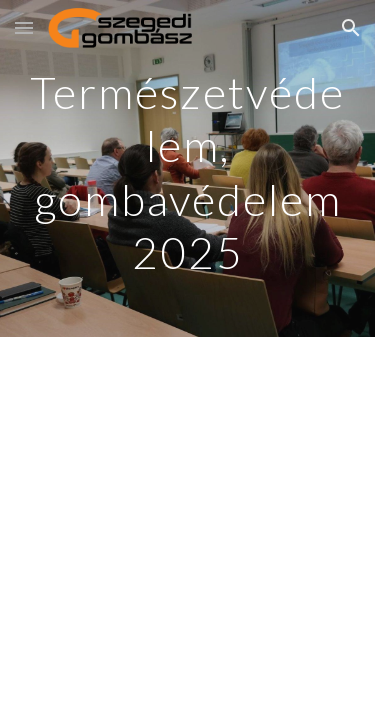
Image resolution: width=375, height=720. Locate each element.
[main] (188, 168)
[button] (24, 27)
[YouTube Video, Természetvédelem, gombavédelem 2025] (188, 475)
